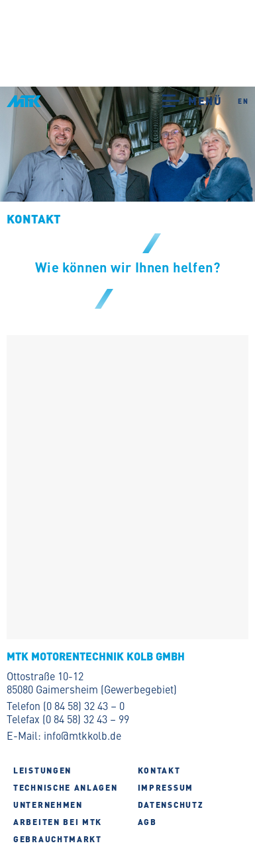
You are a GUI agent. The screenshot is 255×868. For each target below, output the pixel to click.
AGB (147, 822)
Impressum (166, 787)
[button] (174, 100)
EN (243, 101)
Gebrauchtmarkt (58, 839)
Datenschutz (171, 805)
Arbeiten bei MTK (58, 822)
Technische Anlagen (66, 787)
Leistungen (42, 770)
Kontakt (159, 770)
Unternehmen (48, 805)
